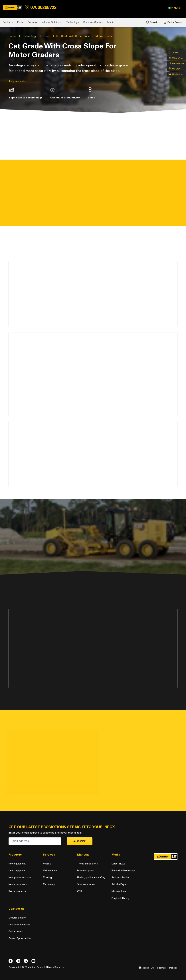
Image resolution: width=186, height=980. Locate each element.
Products (8, 22)
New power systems (20, 877)
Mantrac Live (119, 891)
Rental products (17, 891)
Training (47, 877)
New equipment (17, 864)
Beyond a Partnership (123, 871)
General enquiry (17, 918)
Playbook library (120, 898)
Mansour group (86, 871)
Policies (173, 968)
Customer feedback (19, 925)
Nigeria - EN (146, 968)
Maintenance (50, 871)
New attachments (18, 884)
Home (12, 36)
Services (32, 22)
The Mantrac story (88, 864)
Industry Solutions (52, 22)
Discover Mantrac (93, 22)
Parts (20, 22)
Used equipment (17, 871)
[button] (174, 8)
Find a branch (16, 932)
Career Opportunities (20, 938)
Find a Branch (173, 22)
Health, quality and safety (91, 877)
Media (111, 22)
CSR (80, 891)
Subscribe (79, 841)
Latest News (118, 864)
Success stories (86, 884)
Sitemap (161, 968)
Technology (72, 22)
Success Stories (121, 877)
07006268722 (41, 7)
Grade (46, 36)
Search (152, 22)
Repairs (47, 864)
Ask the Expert (120, 884)
